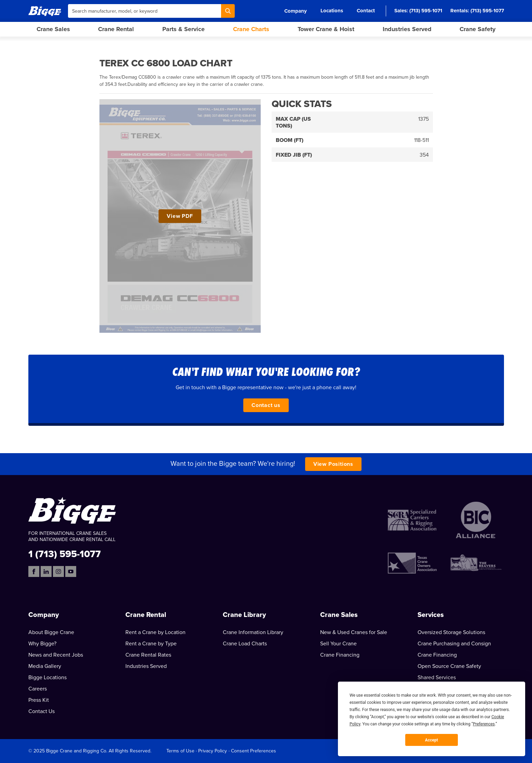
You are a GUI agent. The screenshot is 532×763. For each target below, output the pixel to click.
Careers (38, 689)
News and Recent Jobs (56, 655)
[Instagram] (58, 571)
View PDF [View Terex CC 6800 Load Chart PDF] (180, 216)
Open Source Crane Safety (449, 666)
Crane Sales (53, 29)
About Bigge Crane (51, 632)
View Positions (333, 464)
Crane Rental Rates (148, 655)
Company (296, 11)
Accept (432, 740)
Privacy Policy (213, 751)
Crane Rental (116, 29)
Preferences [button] (484, 724)
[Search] (228, 11)
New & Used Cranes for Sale (354, 632)
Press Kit (39, 700)
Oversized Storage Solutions (451, 632)
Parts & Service (183, 29)
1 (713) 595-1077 (65, 554)
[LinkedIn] (46, 571)
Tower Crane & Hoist (326, 29)
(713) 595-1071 (426, 11)
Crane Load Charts (245, 644)
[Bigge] (45, 11)
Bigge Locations (47, 678)
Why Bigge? (42, 644)
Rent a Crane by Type (151, 644)
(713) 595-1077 (487, 11)
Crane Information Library (253, 632)
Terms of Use (180, 751)
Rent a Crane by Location (155, 632)
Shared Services (437, 678)
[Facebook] (34, 571)
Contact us (266, 405)
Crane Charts (251, 29)
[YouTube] (71, 571)
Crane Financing (340, 655)
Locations (332, 11)
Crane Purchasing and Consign (454, 644)
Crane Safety (478, 29)
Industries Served (407, 29)
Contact (366, 11)
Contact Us (42, 711)
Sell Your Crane (338, 644)
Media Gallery (45, 666)
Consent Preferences (254, 751)
